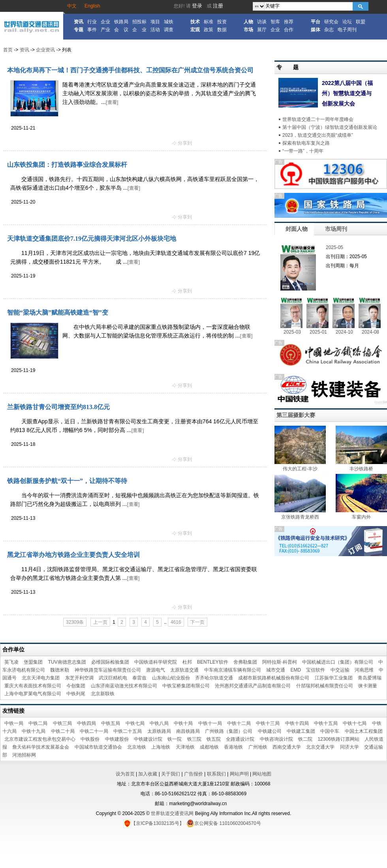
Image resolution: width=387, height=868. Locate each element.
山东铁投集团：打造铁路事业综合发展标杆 (67, 165)
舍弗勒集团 (245, 662)
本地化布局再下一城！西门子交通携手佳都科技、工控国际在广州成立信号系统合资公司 (130, 70)
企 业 (139, 30)
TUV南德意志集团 (67, 662)
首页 (8, 50)
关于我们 (171, 774)
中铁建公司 (270, 731)
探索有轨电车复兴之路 (306, 143)
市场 (248, 30)
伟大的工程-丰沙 (300, 469)
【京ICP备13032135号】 (153, 823)
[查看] (112, 102)
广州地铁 (258, 747)
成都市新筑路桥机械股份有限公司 (274, 678)
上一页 (100, 622)
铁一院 (175, 739)
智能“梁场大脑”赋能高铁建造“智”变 (58, 312)
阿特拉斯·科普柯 (279, 662)
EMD (296, 670)
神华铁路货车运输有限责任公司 (108, 670)
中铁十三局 (268, 723)
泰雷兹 (139, 678)
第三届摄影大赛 (296, 415)
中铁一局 (14, 723)
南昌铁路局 (188, 731)
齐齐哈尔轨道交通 (214, 678)
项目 (155, 22)
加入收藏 (148, 774)
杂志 (329, 30)
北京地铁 (137, 747)
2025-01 (318, 332)
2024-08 (370, 332)
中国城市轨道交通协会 (98, 747)
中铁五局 (111, 723)
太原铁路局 (159, 731)
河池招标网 (24, 755)
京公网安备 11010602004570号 (224, 823)
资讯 (79, 22)
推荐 (289, 22)
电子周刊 (347, 30)
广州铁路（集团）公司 (229, 731)
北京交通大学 (320, 747)
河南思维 (364, 670)
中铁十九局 (34, 731)
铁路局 (121, 22)
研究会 (331, 22)
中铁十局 (183, 723)
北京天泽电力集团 (41, 678)
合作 (289, 30)
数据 (222, 30)
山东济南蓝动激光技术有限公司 (124, 686)
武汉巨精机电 (113, 678)
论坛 (347, 22)
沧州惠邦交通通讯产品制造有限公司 (253, 686)
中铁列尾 (76, 694)
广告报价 (193, 774)
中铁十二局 (239, 723)
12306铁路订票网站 (338, 739)
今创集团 (76, 686)
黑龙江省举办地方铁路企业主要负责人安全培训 (73, 555)
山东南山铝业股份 (171, 678)
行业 (92, 22)
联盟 (361, 22)
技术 (195, 22)
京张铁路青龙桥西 (300, 517)
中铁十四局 (297, 723)
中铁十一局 (210, 723)
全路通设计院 (240, 739)
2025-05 (334, 247)
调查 (169, 30)
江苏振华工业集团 (334, 678)
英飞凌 (11, 662)
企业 (105, 22)
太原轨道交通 (184, 670)
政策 (209, 30)
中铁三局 (62, 723)
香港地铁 (233, 747)
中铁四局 (86, 723)
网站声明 (239, 774)
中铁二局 (38, 723)
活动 (155, 30)
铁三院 (194, 739)
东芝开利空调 (79, 678)
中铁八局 (159, 723)
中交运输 (340, 670)
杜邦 (187, 662)
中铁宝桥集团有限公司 (186, 686)
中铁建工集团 (301, 731)
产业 (105, 30)
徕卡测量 (368, 686)
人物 (248, 22)
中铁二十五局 (128, 731)
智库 (275, 22)
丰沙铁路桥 (361, 469)
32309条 (75, 622)
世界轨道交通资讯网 (172, 813)
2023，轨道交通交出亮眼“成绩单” (318, 135)
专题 (79, 30)
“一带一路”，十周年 (303, 151)
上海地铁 (161, 747)
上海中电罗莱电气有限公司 (33, 694)
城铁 (169, 22)
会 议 (121, 30)
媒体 (316, 30)
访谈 (262, 22)
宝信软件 (316, 670)
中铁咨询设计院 (276, 739)
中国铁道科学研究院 (156, 662)
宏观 (195, 30)
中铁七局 (135, 723)
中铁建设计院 (148, 739)
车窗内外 (361, 517)
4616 (176, 622)
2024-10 (344, 332)
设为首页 (125, 774)
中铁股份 (90, 739)
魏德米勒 (60, 670)
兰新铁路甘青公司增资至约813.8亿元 (58, 407)
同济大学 (349, 747)
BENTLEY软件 (213, 662)
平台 (316, 22)
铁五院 (214, 739)
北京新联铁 (103, 694)
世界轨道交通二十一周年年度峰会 (318, 119)
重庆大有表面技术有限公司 (33, 686)
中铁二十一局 (94, 731)
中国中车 (330, 731)
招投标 (139, 22)
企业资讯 (45, 50)
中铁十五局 (326, 723)
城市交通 (276, 670)
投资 (222, 22)
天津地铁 (185, 747)
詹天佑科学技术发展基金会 (41, 747)
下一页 (197, 622)
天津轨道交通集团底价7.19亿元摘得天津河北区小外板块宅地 (92, 239)
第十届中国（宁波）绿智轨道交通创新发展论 (330, 127)
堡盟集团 (33, 662)
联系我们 (216, 774)
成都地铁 (209, 747)
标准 (209, 22)
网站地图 (262, 774)
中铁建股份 (117, 739)
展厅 (262, 30)
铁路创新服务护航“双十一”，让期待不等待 (67, 481)
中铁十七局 (355, 723)
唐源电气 (156, 670)
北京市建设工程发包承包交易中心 (40, 739)
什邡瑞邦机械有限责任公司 (325, 686)
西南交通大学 (287, 747)
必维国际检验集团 (110, 662)
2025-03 (292, 332)
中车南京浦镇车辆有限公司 (233, 670)
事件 (92, 30)
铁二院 (305, 739)
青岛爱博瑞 (370, 678)
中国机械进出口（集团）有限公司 (338, 662)
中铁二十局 (63, 731)
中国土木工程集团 (364, 731)
